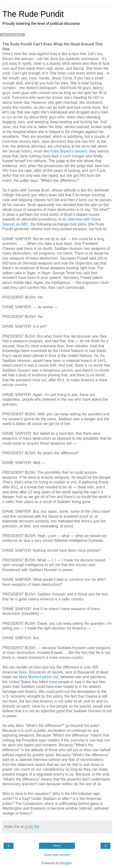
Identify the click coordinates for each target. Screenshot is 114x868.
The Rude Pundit (33, 14)
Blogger (66, 863)
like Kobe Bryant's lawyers (66, 151)
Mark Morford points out (39, 677)
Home (57, 846)
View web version (57, 855)
